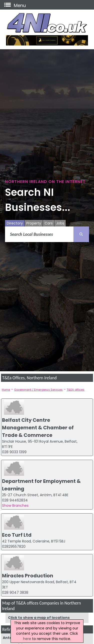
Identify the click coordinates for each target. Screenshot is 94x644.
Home (6, 390)
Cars (49, 223)
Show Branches (15, 505)
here (27, 639)
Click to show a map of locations (39, 618)
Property (34, 223)
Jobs (60, 223)
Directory (15, 223)
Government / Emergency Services (38, 390)
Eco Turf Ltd (17, 535)
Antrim (9, 638)
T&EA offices (76, 390)
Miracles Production (28, 576)
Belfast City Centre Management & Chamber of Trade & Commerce (38, 428)
